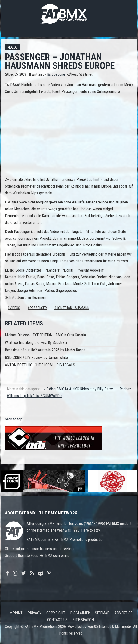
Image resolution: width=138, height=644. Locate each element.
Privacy (34, 613)
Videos (12, 47)
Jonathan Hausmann (73, 308)
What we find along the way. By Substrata (36, 343)
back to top (14, 419)
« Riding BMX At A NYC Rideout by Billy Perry (79, 389)
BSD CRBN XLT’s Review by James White (36, 358)
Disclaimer (80, 613)
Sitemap (102, 613)
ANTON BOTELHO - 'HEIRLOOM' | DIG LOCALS (40, 365)
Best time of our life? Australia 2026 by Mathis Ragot (45, 350)
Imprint (16, 613)
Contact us (57, 620)
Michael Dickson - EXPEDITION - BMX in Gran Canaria (45, 335)
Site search (83, 620)
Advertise (123, 613)
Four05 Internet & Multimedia (109, 626)
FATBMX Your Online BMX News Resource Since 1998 (69, 12)
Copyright (56, 613)
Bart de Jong (56, 75)
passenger (38, 308)
